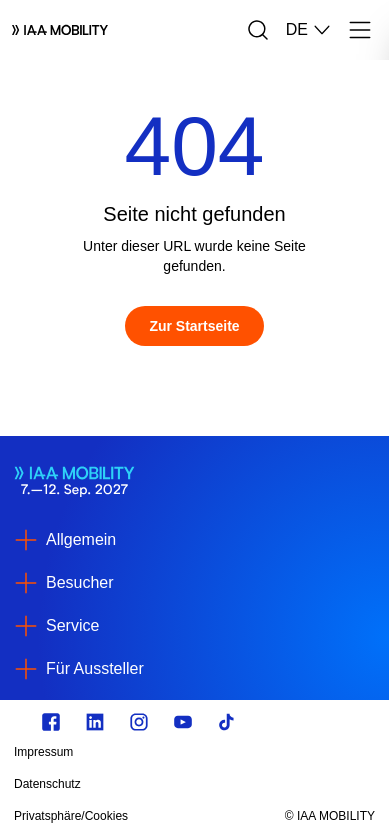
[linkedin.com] (95, 722)
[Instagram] (139, 722)
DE (309, 30)
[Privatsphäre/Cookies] (140, 816)
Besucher (80, 582)
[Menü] (360, 30)
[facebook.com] (51, 722)
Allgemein (81, 539)
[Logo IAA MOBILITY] (60, 30)
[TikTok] (227, 722)
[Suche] (258, 30)
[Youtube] (183, 722)
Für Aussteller (95, 668)
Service (72, 625)
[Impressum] (140, 752)
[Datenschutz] (140, 784)
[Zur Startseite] (194, 326)
